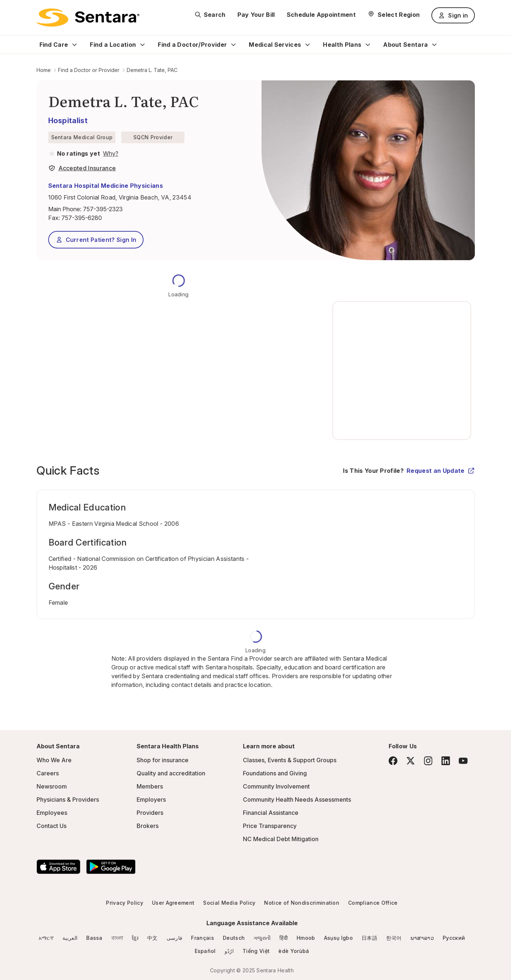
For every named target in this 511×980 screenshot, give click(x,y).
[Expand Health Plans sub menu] (368, 45)
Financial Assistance (271, 813)
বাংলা (117, 938)
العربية (70, 938)
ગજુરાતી (262, 938)
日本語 (369, 938)
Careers (48, 773)
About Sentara (405, 45)
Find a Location (113, 45)
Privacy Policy (124, 903)
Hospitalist (68, 121)
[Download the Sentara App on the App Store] (58, 867)
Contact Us (52, 826)
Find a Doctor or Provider (89, 70)
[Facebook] (393, 761)
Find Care (54, 45)
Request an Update (441, 471)
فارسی (175, 938)
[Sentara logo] (88, 18)
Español (205, 951)
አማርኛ (46, 938)
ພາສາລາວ (422, 938)
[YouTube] (463, 761)
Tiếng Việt (256, 951)
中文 (152, 938)
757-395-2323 (103, 209)
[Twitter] (411, 761)
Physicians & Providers (68, 799)
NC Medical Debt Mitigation (281, 839)
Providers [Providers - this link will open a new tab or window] (150, 813)
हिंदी (284, 938)
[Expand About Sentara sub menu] (434, 45)
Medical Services (275, 45)
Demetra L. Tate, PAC (152, 70)
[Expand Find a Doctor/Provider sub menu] (233, 45)
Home (44, 70)
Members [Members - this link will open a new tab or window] (150, 786)
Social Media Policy (229, 903)
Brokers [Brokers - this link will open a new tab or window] (148, 826)
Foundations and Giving (275, 773)
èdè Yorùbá (294, 951)
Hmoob (306, 938)
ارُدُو (229, 951)
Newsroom (52, 786)
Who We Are (54, 760)
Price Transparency (270, 826)
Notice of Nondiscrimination (302, 903)
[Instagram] (428, 761)
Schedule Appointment (321, 15)
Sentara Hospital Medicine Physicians (106, 186)
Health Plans (342, 45)
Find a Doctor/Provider (192, 45)
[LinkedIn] (446, 761)
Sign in (453, 15)
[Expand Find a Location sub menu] (142, 45)
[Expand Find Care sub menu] (75, 45)
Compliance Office (373, 903)
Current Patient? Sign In (96, 240)
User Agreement (173, 903)
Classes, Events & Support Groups (290, 760)
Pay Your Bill (256, 15)
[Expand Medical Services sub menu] (308, 45)
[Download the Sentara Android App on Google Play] (111, 867)
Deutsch (234, 938)
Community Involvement (276, 786)
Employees (52, 813)
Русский (454, 938)
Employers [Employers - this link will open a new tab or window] (151, 799)
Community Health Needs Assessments (297, 799)
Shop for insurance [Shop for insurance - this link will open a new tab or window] (163, 760)
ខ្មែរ (135, 938)
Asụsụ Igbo (338, 938)
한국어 (394, 938)
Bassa (94, 938)
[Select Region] (394, 15)
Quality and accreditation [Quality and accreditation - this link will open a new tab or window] (171, 773)
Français (203, 938)
